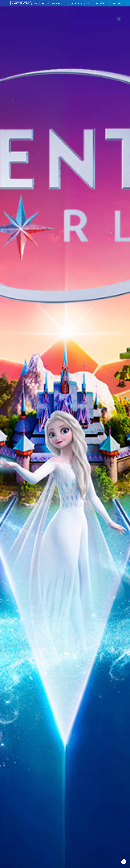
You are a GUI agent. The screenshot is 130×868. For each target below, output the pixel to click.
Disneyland (71, 3)
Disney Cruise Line (86, 3)
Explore (112, 3)
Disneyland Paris (41, 3)
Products (101, 3)
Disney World (57, 3)
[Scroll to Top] (124, 862)
